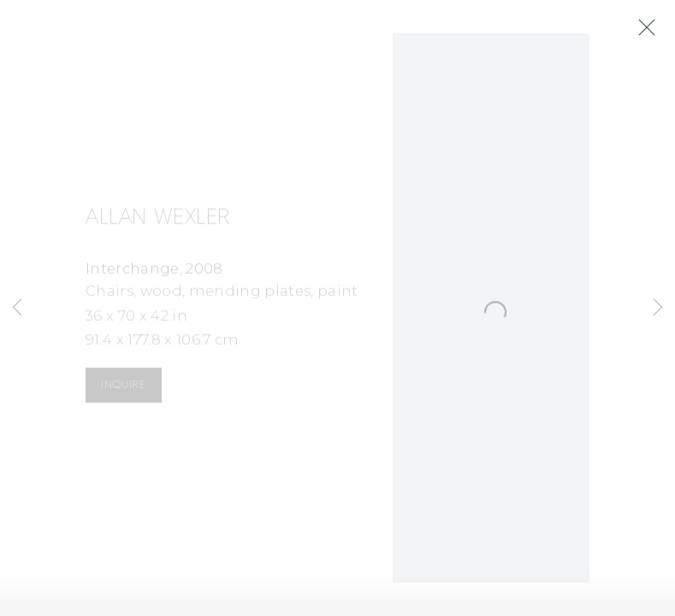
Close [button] (649, 28)
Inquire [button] (123, 387)
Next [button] (658, 308)
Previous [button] (17, 308)
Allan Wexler (158, 220)
